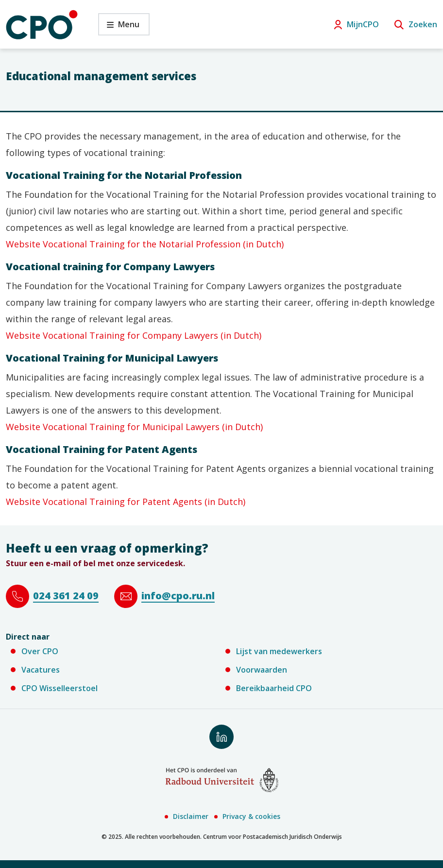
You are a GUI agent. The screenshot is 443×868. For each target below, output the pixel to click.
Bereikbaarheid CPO (274, 688)
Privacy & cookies (251, 816)
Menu (119, 27)
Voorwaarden (262, 670)
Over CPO (40, 651)
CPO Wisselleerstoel (60, 688)
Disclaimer (191, 816)
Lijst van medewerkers (279, 651)
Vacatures (41, 670)
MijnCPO (363, 24)
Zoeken (423, 24)
